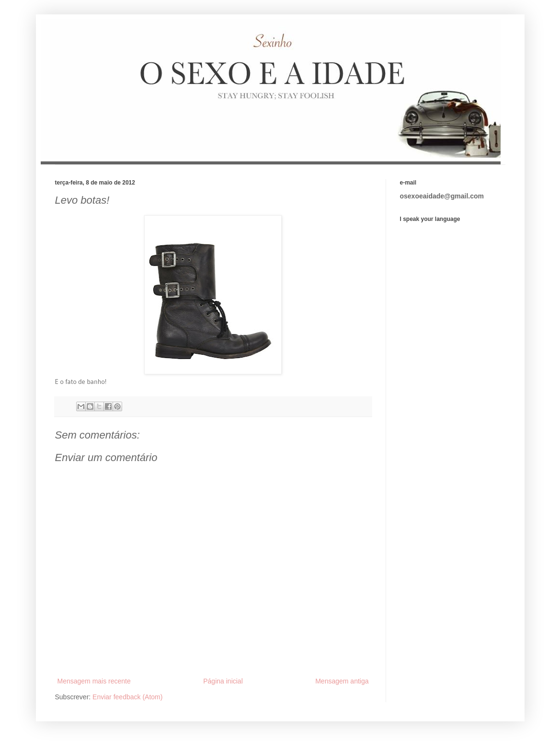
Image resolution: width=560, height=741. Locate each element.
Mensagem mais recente (94, 681)
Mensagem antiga (342, 681)
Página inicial (223, 681)
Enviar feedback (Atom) (127, 697)
